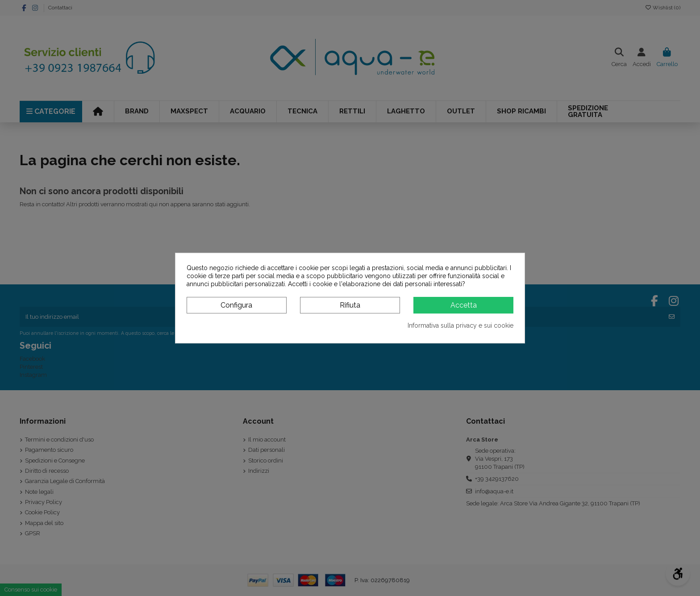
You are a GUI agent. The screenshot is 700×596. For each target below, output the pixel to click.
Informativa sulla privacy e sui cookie (460, 325)
